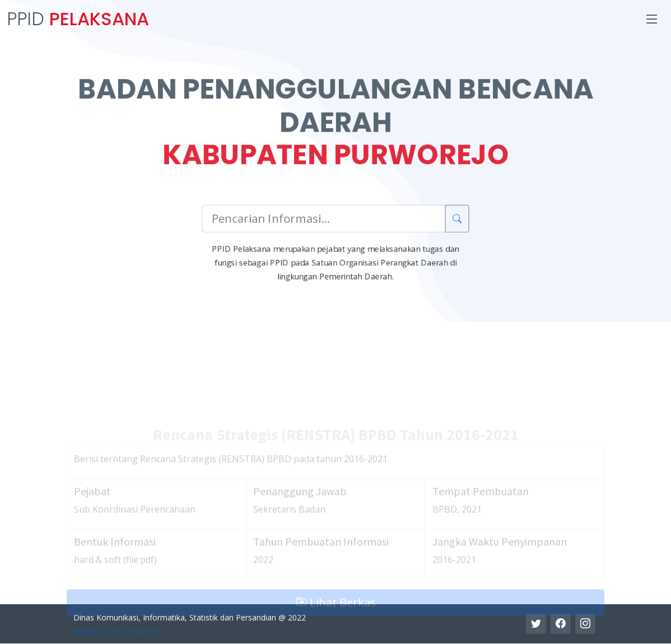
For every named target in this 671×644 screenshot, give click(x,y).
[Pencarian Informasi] (323, 221)
